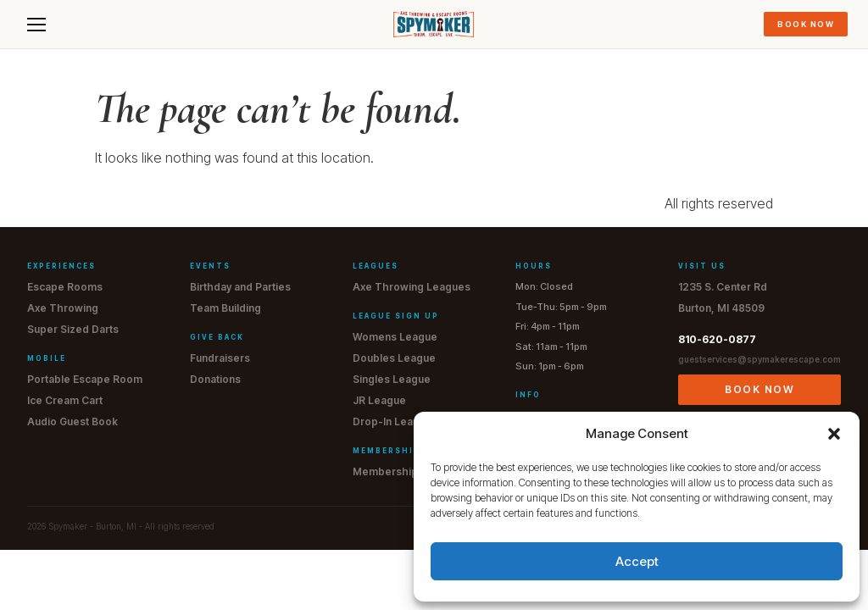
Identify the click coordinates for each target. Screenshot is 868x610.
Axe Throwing (63, 308)
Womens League (395, 337)
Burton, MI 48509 (721, 308)
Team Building (225, 308)
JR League (379, 400)
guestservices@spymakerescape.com (759, 359)
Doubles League (394, 358)
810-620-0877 (717, 339)
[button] (834, 434)
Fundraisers (220, 358)
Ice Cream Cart (65, 400)
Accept (637, 561)
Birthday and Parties (240, 287)
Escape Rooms (65, 287)
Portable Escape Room (85, 379)
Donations (215, 379)
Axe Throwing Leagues (412, 287)
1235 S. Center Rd (723, 287)
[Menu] (36, 25)
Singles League (392, 379)
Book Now (806, 24)
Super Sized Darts (73, 329)
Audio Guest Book (72, 421)
